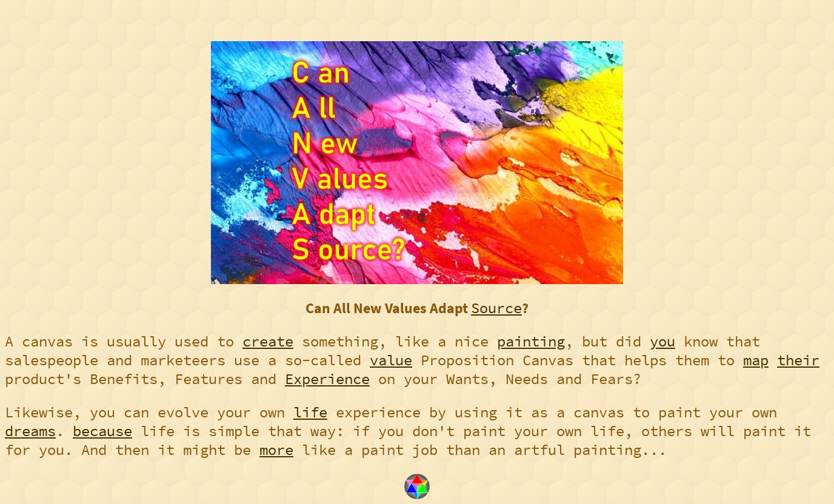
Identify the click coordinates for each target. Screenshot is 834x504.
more (276, 450)
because (102, 431)
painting (531, 341)
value (391, 360)
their (798, 360)
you (662, 341)
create (268, 341)
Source (496, 308)
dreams (30, 431)
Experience (327, 379)
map (756, 360)
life (310, 412)
